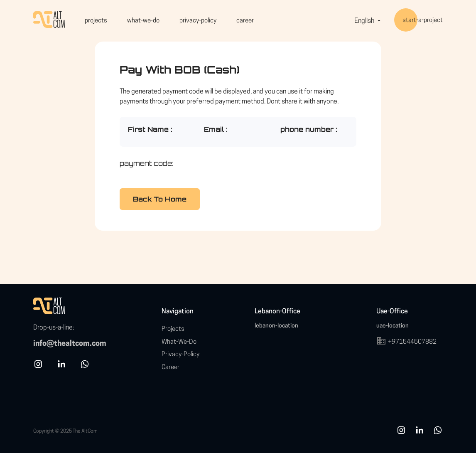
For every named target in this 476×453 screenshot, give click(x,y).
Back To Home (160, 199)
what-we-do (143, 21)
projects (96, 21)
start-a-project (423, 21)
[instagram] (38, 368)
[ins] (401, 434)
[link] (420, 434)
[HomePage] (49, 21)
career (245, 21)
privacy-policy (198, 21)
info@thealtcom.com (70, 344)
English (368, 21)
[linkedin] (61, 368)
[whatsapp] (85, 368)
